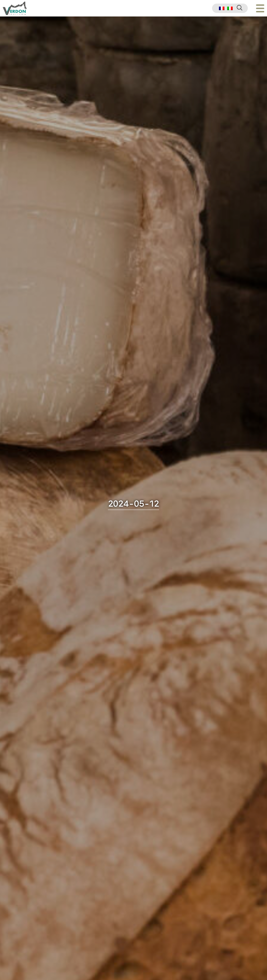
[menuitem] (222, 8)
